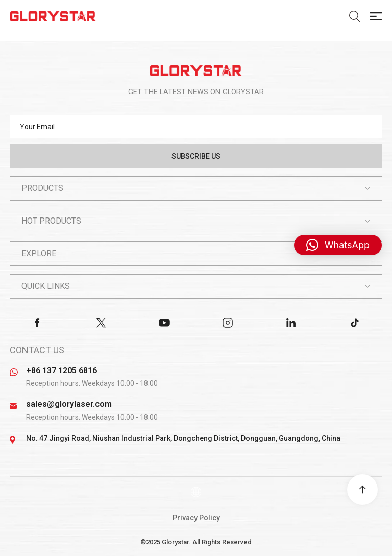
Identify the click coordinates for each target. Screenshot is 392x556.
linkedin (291, 323)
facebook (37, 323)
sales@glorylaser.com (69, 404)
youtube (164, 323)
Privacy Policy (196, 518)
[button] (338, 245)
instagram (228, 323)
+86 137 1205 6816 (62, 370)
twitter (101, 323)
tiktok (355, 323)
